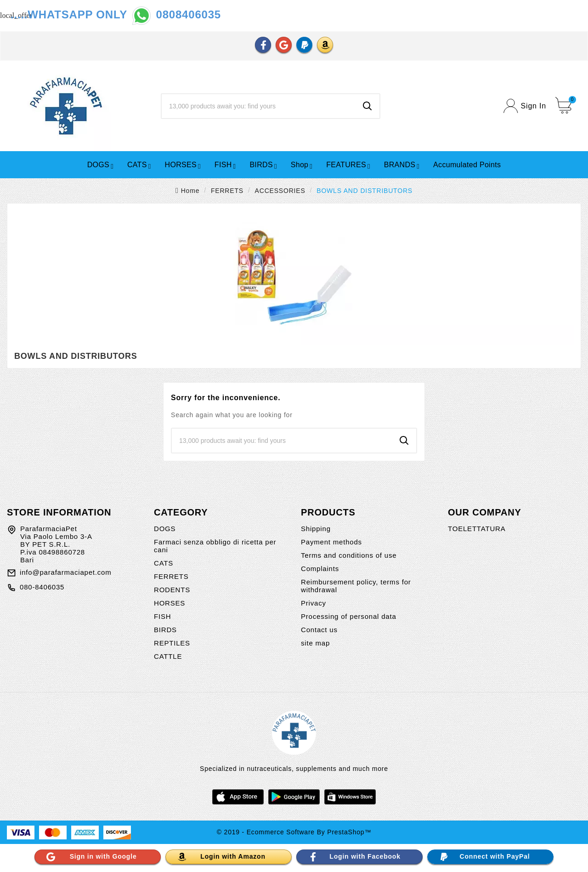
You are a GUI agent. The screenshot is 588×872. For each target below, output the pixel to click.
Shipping (316, 529)
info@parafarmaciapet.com (66, 572)
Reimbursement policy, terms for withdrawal (356, 586)
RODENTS (172, 590)
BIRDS (165, 630)
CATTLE (168, 656)
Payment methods (331, 542)
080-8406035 (42, 587)
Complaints (320, 569)
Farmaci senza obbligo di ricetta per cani (215, 546)
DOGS (165, 529)
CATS (164, 563)
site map (315, 643)
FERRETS (171, 576)
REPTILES (172, 643)
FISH (162, 616)
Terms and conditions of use (349, 555)
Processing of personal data (349, 616)
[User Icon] (525, 106)
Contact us (319, 630)
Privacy (314, 603)
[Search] (259, 106)
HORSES (170, 603)
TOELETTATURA (477, 529)
